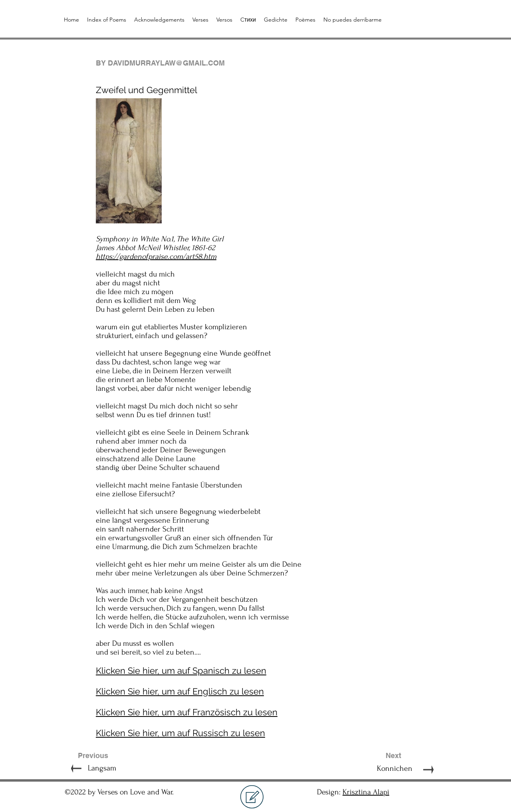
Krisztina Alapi (366, 792)
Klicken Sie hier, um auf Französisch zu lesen (187, 712)
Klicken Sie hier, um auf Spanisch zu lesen (181, 671)
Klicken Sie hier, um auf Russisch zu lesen (180, 733)
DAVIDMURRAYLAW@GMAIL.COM (166, 63)
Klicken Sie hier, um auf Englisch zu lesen (180, 691)
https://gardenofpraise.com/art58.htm (156, 257)
